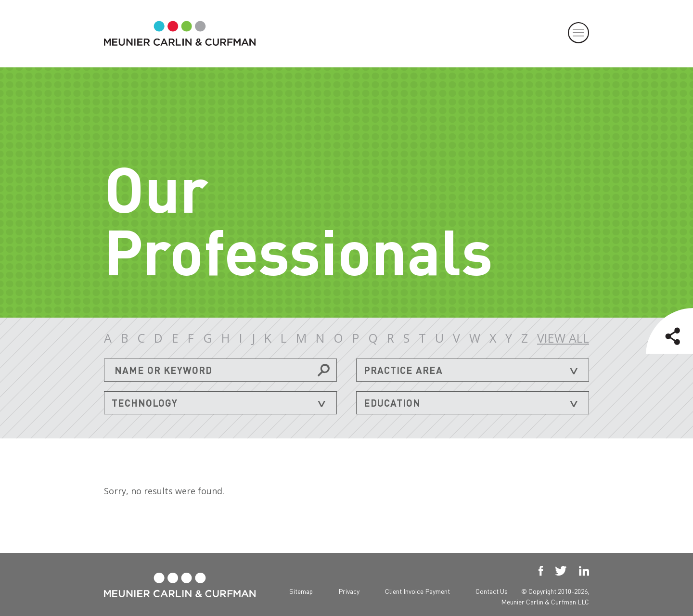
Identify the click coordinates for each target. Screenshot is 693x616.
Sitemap (301, 589)
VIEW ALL (563, 338)
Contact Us (492, 589)
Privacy (349, 589)
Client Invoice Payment (417, 589)
